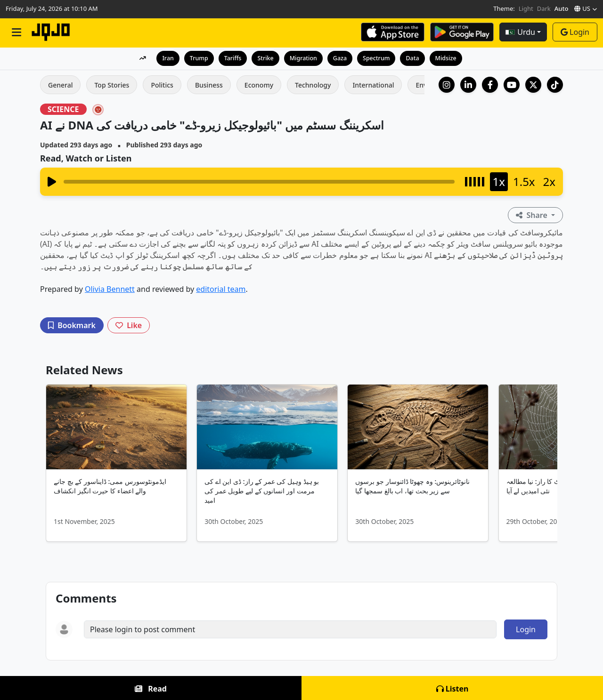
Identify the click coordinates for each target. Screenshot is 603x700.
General (60, 85)
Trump (196, 58)
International (373, 85)
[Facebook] (490, 85)
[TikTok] (555, 85)
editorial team (221, 289)
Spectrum (378, 58)
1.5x (524, 181)
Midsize (449, 58)
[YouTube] (512, 85)
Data (415, 58)
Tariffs (231, 58)
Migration (303, 58)
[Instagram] (447, 85)
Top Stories (112, 85)
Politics (162, 85)
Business (209, 85)
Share (533, 215)
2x (549, 181)
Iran (165, 58)
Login (575, 32)
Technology (313, 85)
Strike (264, 58)
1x (499, 181)
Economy (259, 85)
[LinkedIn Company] (468, 85)
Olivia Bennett (110, 289)
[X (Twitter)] (533, 85)
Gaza (341, 58)
